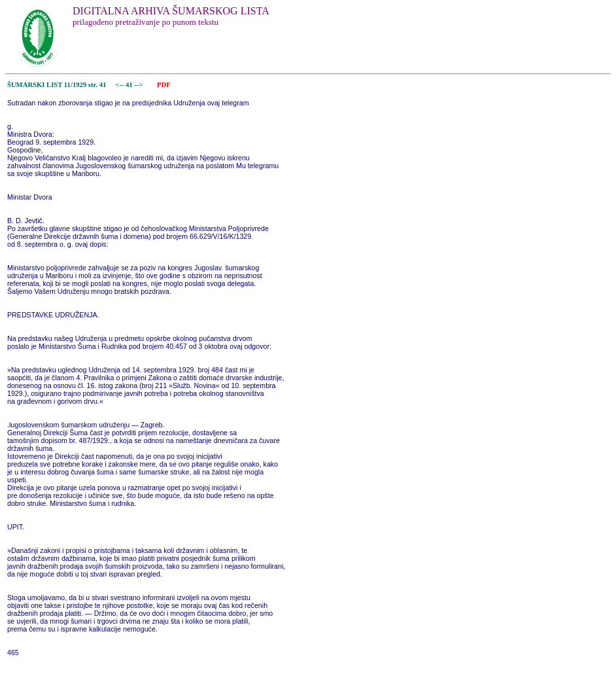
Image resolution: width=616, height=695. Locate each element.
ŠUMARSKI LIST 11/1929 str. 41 (57, 85)
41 (130, 85)
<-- (119, 85)
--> (139, 85)
